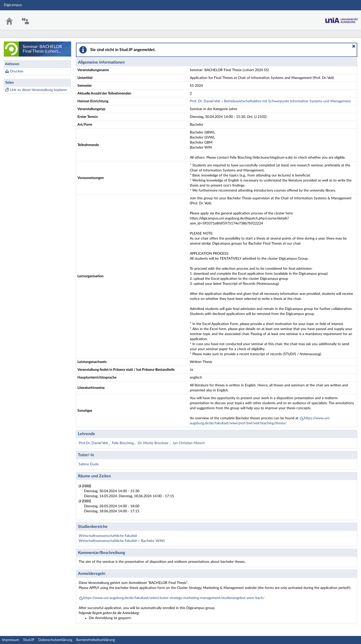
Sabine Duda (89, 464)
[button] (354, 46)
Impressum (11, 640)
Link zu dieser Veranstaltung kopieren (39, 90)
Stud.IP (29, 640)
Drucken (17, 71)
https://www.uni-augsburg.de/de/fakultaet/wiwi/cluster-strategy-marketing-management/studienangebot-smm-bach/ (174, 598)
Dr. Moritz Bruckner (154, 443)
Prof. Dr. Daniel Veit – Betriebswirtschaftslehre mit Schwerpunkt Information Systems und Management (270, 101)
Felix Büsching (123, 443)
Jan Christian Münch (189, 443)
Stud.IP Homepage (342, 19)
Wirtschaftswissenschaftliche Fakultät (108, 536)
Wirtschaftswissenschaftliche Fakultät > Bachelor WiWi (122, 541)
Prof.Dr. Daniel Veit (94, 443)
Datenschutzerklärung (55, 640)
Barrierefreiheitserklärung (96, 640)
